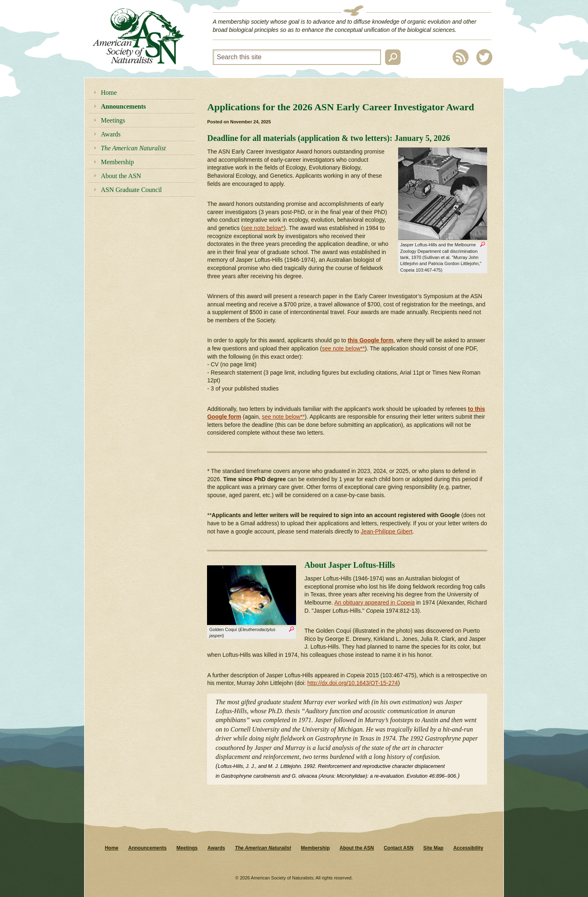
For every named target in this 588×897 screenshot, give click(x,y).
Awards (111, 134)
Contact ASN (399, 848)
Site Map (433, 848)
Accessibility (468, 848)
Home (109, 93)
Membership (117, 162)
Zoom (483, 245)
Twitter (484, 57)
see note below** (343, 348)
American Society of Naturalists (138, 36)
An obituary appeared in (375, 602)
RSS (461, 57)
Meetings (113, 120)
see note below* (263, 228)
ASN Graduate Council (131, 190)
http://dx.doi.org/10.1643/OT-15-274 (353, 683)
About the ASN (121, 176)
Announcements (123, 106)
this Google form (370, 340)
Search (393, 57)
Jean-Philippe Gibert (386, 531)
